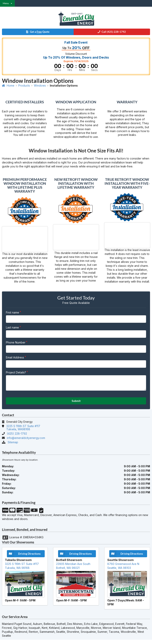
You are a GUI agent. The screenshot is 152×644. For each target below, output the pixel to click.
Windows (40, 86)
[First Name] (76, 319)
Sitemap (13, 442)
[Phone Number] (76, 349)
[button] (76, 32)
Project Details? (16, 372)
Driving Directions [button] (24, 554)
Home (8, 86)
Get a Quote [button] (38, 32)
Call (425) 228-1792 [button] (112, 32)
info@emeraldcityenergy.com (26, 438)
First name (13, 312)
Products (24, 86)
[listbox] (7, 3)
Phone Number (16, 342)
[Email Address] (76, 364)
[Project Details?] (76, 383)
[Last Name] (76, 334)
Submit (76, 401)
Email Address (15, 357)
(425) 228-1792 (17, 434)
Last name (12, 327)
